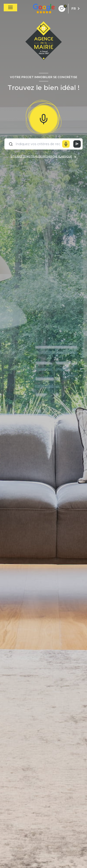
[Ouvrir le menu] (10, 8)
